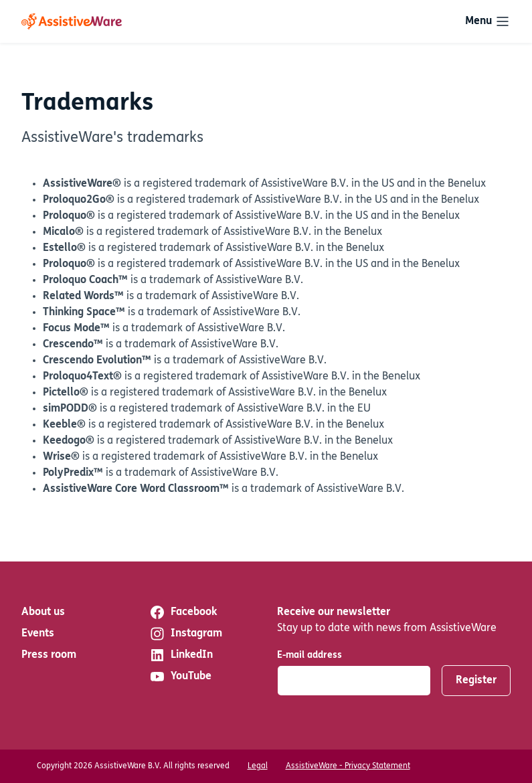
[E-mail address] (354, 681)
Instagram (186, 634)
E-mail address (309, 656)
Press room (49, 655)
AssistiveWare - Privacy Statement (348, 766)
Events (38, 634)
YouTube (180, 677)
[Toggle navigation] (488, 21)
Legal (258, 766)
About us (43, 612)
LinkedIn (181, 655)
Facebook (183, 612)
